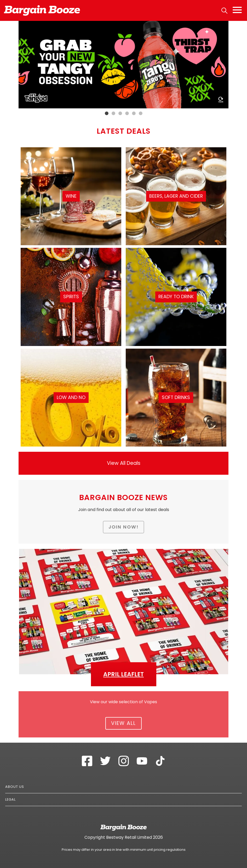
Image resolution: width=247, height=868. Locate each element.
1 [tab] (107, 114)
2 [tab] (113, 114)
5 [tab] (134, 114)
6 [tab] (141, 114)
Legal (10, 799)
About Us (15, 787)
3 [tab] (120, 114)
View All (123, 723)
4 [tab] (127, 114)
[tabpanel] (124, 65)
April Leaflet (123, 674)
